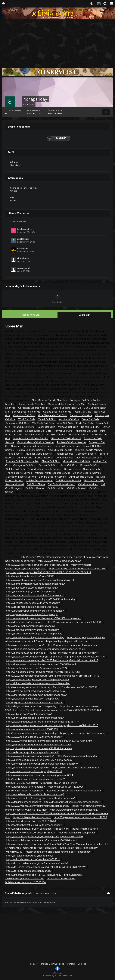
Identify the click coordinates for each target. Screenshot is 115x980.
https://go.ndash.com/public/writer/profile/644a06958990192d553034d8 (61, 710)
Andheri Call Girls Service (71, 442)
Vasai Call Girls (91, 419)
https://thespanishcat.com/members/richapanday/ (72, 802)
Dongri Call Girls (90, 427)
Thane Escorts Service (19, 473)
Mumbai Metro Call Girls (76, 461)
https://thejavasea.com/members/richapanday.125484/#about (41, 664)
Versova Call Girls (68, 427)
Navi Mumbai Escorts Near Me (49, 400)
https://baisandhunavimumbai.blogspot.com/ (72, 645)
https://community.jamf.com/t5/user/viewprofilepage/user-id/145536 (44, 836)
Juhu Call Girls (69, 465)
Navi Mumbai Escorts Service (44, 469)
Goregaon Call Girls (24, 465)
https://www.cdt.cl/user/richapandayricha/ (30, 756)
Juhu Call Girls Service (67, 446)
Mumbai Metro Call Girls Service (35, 442)
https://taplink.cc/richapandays (24, 802)
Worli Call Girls (27, 419)
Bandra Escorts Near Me (67, 408)
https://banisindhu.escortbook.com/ (26, 653)
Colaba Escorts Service (39, 480)
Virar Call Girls (65, 423)
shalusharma (23, 258)
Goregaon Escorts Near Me (34, 408)
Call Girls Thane (36, 484)
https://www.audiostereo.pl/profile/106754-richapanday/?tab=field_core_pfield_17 (52, 660)
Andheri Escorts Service (87, 473)
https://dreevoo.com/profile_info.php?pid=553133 (34, 771)
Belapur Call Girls (78, 434)
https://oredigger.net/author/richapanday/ (29, 855)
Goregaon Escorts (86, 454)
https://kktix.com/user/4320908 (66, 787)
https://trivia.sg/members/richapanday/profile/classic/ (36, 691)
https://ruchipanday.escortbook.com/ (67, 641)
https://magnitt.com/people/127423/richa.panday (34, 875)
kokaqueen (23, 249)
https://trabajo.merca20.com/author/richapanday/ (34, 633)
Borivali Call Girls (90, 465)
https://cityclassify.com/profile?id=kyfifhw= (74, 653)
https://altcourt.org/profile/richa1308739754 (31, 821)
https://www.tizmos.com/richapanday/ (59, 561)
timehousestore (25, 229)
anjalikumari (23, 239)
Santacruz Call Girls (81, 415)
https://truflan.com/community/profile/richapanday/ (35, 611)
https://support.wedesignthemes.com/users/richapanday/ (38, 744)
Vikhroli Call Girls (56, 434)
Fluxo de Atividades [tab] (31, 315)
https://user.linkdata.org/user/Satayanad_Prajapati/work (38, 829)
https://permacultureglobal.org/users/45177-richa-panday (39, 760)
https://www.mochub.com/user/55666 (28, 767)
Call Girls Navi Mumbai (68, 480)
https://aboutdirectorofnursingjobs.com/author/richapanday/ (40, 798)
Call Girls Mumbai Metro (62, 484)
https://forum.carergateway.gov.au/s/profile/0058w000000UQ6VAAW (46, 867)
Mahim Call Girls (34, 434)
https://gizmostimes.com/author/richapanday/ (32, 614)
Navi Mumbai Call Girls (89, 457)
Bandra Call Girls (48, 465)
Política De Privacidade (53, 964)
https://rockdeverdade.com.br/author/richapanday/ (35, 794)
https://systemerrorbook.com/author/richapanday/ (35, 595)
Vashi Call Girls (83, 411)
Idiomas (34, 964)
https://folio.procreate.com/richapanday (29, 871)
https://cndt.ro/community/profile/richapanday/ (33, 630)
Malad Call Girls (47, 419)
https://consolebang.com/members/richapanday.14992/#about (42, 840)
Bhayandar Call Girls (18, 423)
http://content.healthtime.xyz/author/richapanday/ (34, 825)
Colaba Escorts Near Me (57, 411)
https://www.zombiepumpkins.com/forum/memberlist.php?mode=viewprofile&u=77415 (55, 656)
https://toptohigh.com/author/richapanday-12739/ (77, 568)
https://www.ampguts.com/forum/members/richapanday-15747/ (42, 721)
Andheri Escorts (64, 454)
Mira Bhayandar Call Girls (52, 415)
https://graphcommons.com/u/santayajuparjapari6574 (37, 668)
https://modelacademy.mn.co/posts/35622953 (32, 729)
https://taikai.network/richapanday (25, 787)
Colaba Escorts (64, 457)
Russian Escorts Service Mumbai (83, 469)
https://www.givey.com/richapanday (77, 756)
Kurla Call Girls (84, 423)
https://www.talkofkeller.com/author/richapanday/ (34, 737)
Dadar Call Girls (46, 427)
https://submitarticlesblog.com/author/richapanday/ (35, 637)
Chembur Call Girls (24, 415)
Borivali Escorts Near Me (26, 411)
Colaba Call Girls (15, 469)
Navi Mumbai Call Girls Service (31, 438)
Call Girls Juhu (56, 488)
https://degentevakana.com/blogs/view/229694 (80, 817)
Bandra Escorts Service (52, 477)
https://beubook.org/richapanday (25, 622)
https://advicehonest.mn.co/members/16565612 (33, 859)
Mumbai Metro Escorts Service (53, 473)
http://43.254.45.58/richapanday (24, 790)
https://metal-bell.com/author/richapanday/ (30, 626)
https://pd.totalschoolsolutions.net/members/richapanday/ (58, 852)
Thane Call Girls (51, 461)
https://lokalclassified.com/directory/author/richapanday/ (38, 683)
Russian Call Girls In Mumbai (22, 461)
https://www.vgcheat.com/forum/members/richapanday (38, 806)
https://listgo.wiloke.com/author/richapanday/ (32, 706)
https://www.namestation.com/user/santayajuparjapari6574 (40, 775)
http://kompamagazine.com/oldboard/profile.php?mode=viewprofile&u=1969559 (52, 687)
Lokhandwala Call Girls (38, 431)
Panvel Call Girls (63, 431)
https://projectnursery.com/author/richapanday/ (33, 603)
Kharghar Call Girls (86, 431)
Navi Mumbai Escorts (60, 450)
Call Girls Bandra (35, 488)
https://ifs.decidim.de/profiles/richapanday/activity (74, 790)
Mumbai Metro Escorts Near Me (66, 404)
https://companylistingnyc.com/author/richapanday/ (35, 584)
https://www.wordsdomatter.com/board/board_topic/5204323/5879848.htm (49, 741)
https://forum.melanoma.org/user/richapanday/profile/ (37, 863)
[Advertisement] (57, 42)
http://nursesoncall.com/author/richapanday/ (32, 733)
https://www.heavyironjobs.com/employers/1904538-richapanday (43, 618)
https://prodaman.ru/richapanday (77, 832)
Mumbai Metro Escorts (39, 454)
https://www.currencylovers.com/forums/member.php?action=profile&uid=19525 (52, 725)
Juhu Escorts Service (81, 477)
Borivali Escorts (44, 457)
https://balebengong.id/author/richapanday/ (31, 591)
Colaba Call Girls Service (31, 450)
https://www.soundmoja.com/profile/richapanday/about (37, 679)
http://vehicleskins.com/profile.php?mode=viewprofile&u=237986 (43, 672)
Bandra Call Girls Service (37, 446)
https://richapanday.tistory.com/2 (32, 817)
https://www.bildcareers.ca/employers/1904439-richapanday (41, 599)
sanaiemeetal (24, 268)
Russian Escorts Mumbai (89, 450)
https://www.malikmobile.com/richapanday (74, 810)
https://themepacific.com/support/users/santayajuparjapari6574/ (43, 763)
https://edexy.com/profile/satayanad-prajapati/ (32, 752)
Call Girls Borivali (77, 488)
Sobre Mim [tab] (84, 315)
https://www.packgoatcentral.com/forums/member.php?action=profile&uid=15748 (53, 676)
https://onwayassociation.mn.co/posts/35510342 (74, 622)
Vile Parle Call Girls (43, 423)
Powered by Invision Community (57, 976)
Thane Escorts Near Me (31, 404)
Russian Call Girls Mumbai (66, 438)
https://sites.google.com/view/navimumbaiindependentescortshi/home (45, 649)
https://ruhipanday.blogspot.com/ (25, 645)
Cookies (82, 964)
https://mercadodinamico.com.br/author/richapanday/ (36, 695)
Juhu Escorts (24, 457)
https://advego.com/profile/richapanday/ (29, 714)
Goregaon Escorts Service (21, 477)
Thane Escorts (14, 454)
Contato (71, 964)
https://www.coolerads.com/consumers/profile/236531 (37, 565)
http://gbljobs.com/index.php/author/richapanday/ (34, 702)
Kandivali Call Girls (69, 419)
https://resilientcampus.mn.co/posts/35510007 (32, 607)
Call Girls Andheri (88, 484)
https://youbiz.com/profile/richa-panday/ (83, 733)
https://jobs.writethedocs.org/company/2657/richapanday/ (39, 748)
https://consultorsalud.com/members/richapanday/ (35, 718)
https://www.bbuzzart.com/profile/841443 (76, 767)
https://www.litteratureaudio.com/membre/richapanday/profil (41, 580)
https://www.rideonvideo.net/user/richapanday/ (33, 698)
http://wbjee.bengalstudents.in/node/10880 (30, 576)
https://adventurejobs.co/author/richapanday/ (32, 587)
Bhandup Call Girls (24, 427)
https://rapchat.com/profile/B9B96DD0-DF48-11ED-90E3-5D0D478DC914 (49, 572)
